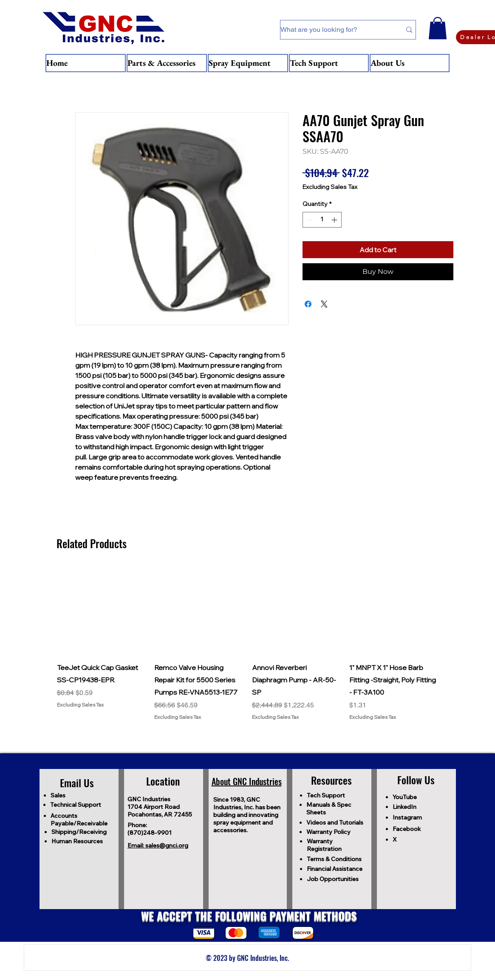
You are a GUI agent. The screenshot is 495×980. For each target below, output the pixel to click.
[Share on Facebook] (308, 304)
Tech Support (326, 795)
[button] (438, 28)
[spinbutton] (322, 220)
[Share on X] (324, 304)
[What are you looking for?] (335, 30)
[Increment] (335, 220)
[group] (248, 643)
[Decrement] (309, 220)
